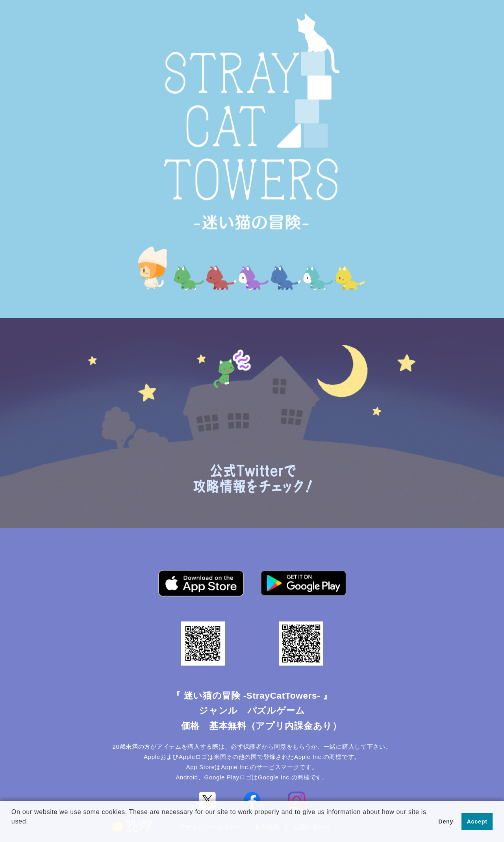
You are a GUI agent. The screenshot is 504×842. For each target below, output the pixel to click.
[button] (13, 832)
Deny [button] (446, 822)
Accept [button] (477, 822)
